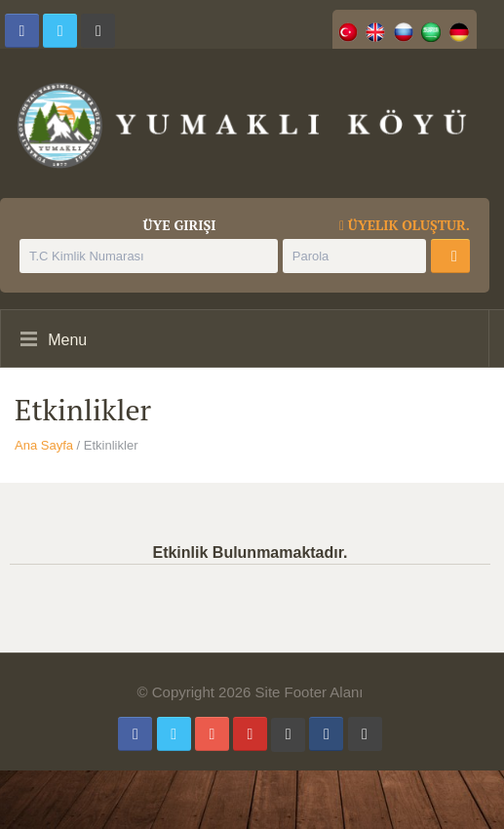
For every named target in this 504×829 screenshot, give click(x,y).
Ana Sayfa (44, 445)
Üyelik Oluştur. (405, 225)
